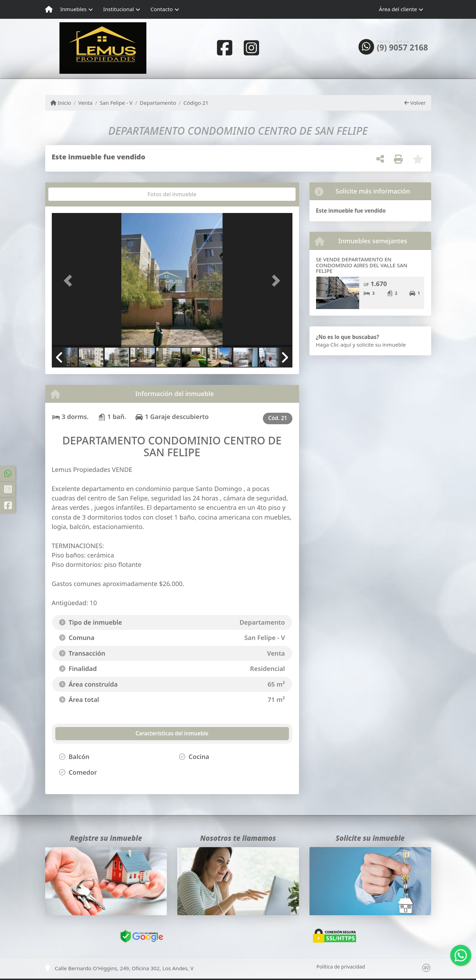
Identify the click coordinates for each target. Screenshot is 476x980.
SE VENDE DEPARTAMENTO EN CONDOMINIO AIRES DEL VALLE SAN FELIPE (362, 265)
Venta (85, 103)
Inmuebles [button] (73, 9)
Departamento (158, 103)
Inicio (61, 103)
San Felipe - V (116, 103)
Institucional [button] (119, 9)
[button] (70, 281)
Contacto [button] (162, 9)
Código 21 (196, 103)
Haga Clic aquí (334, 345)
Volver (415, 103)
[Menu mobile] (49, 9)
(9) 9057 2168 (402, 48)
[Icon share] (225, 48)
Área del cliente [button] (398, 9)
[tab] (78, 194)
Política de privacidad (341, 967)
